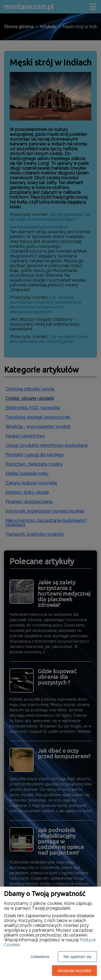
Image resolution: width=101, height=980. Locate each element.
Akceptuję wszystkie (74, 971)
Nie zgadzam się (78, 957)
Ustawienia (40, 957)
